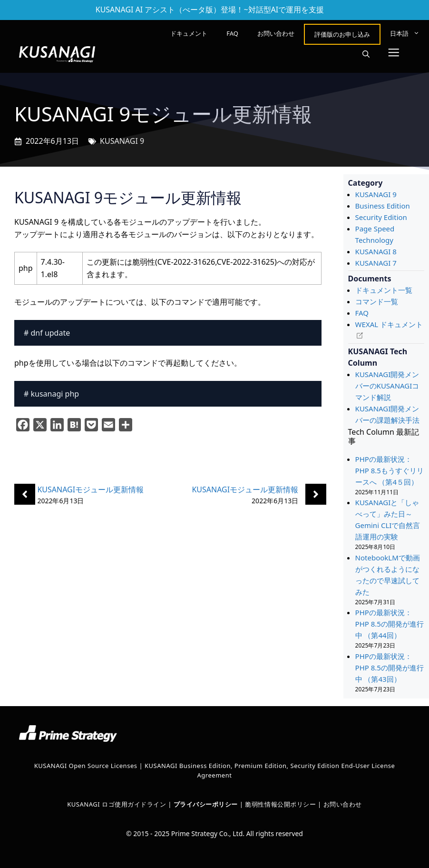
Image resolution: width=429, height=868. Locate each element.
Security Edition (381, 217)
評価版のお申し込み (342, 34)
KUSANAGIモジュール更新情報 (90, 489)
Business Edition (383, 206)
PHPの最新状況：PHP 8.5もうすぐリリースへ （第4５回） (390, 470)
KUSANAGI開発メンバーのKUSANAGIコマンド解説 (387, 386)
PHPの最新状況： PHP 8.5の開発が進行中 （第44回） (390, 624)
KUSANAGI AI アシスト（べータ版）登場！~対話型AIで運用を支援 (210, 10)
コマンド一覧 (377, 301)
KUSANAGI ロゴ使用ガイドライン (117, 804)
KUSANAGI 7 (376, 263)
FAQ (232, 33)
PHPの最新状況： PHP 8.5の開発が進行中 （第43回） (390, 668)
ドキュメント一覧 (384, 290)
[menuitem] (405, 33)
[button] (366, 54)
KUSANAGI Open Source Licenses (86, 766)
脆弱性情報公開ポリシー (280, 804)
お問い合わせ (276, 33)
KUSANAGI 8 (376, 251)
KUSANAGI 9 (122, 141)
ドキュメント (189, 33)
